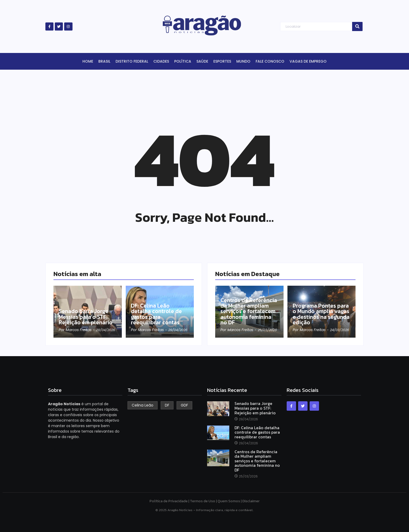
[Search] (316, 26)
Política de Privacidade (169, 501)
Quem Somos (229, 501)
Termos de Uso (203, 501)
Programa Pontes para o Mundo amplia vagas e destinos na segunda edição (320, 314)
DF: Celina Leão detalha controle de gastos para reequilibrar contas (157, 314)
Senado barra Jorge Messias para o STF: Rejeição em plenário (86, 317)
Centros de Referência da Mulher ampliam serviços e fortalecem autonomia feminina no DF (249, 308)
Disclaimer (251, 501)
